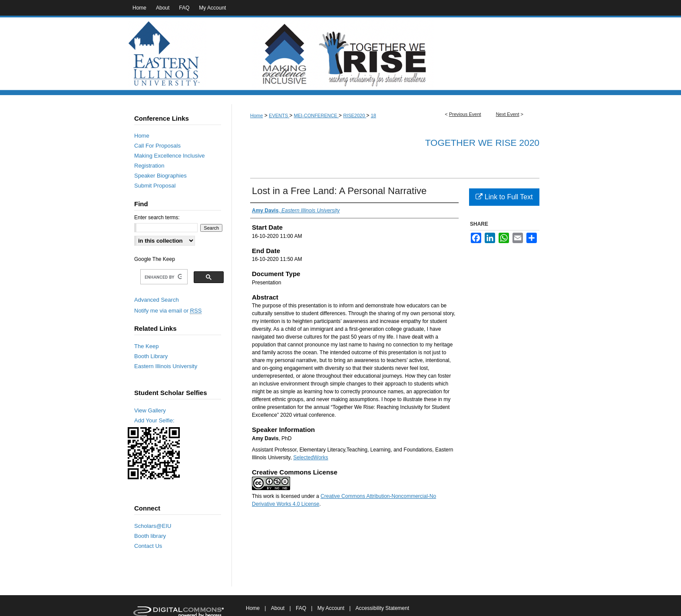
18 (374, 115)
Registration (149, 166)
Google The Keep (155, 259)
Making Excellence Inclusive (170, 156)
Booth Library (151, 356)
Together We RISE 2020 (482, 143)
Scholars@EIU (153, 526)
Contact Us (148, 546)
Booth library (150, 536)
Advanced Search (157, 300)
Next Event (508, 114)
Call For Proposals (157, 146)
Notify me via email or (168, 311)
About (278, 608)
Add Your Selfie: (154, 420)
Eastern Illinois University (166, 366)
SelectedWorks (311, 458)
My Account (331, 608)
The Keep (146, 346)
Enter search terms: (157, 217)
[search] (163, 277)
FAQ (301, 608)
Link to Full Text (504, 197)
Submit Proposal (155, 186)
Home (256, 115)
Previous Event (465, 114)
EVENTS (279, 115)
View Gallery (150, 410)
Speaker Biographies (160, 176)
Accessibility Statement (382, 608)
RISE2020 (355, 115)
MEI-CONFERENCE (316, 115)
